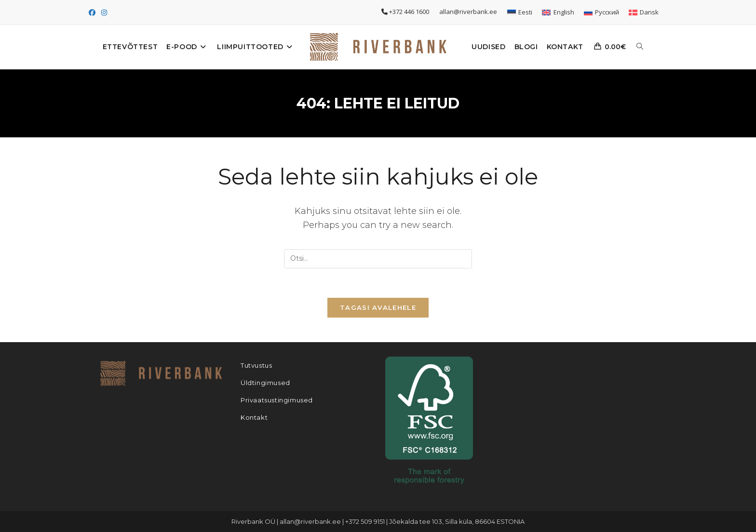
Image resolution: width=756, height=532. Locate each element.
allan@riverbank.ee (469, 12)
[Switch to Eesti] (520, 12)
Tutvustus (256, 365)
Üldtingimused (265, 383)
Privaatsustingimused (277, 400)
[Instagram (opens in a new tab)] (104, 13)
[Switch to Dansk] (644, 12)
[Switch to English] (558, 12)
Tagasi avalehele (378, 307)
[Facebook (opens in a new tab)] (94, 13)
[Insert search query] (378, 259)
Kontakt (254, 417)
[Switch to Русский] (601, 12)
